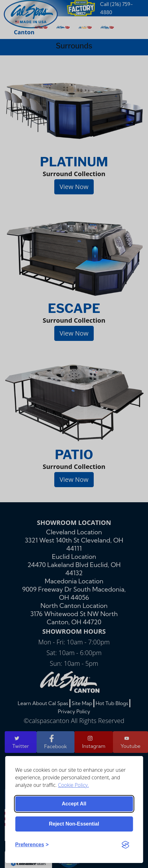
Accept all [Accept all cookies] (74, 804)
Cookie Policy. (74, 785)
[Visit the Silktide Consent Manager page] (125, 845)
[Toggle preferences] (32, 845)
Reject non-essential (74, 824)
